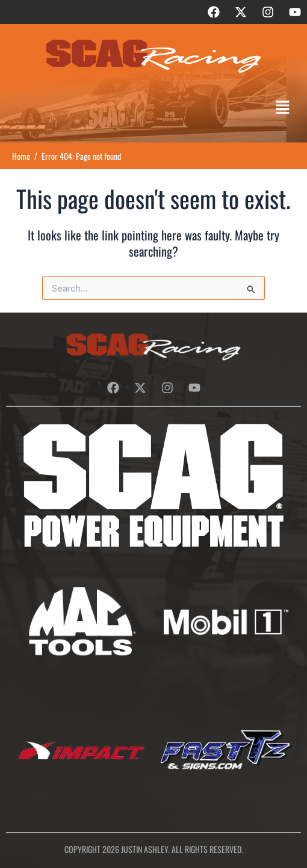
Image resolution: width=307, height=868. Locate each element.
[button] (283, 108)
